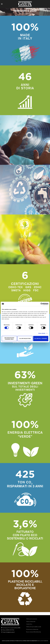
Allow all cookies (41, 338)
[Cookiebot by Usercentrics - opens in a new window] (42, 304)
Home (20, 14)
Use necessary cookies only (9, 338)
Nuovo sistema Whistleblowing (34, 632)
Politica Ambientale (31, 621)
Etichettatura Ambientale (32, 629)
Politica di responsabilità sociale (34, 627)
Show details (42, 333)
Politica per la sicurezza (32, 619)
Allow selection (25, 338)
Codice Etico (29, 624)
